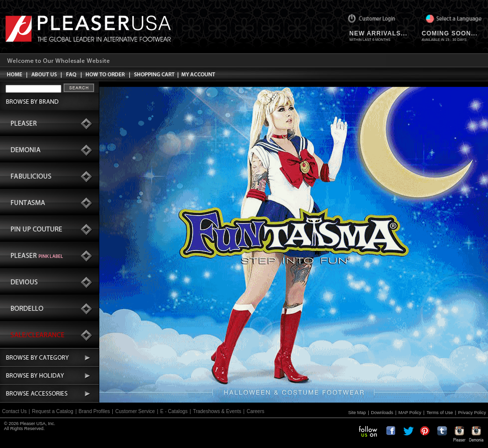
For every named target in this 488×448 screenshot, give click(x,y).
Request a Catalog (53, 411)
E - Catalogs (174, 411)
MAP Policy (410, 413)
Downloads (382, 413)
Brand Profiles (95, 411)
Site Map (357, 413)
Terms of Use (440, 413)
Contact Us (14, 411)
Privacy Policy (472, 413)
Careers (255, 411)
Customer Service (135, 411)
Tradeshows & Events (217, 411)
